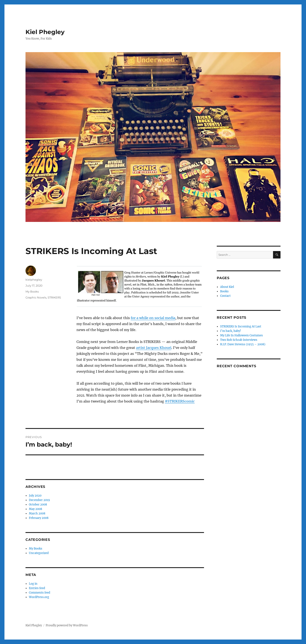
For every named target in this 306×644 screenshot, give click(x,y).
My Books (32, 291)
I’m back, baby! (231, 331)
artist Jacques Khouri (154, 348)
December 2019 (39, 500)
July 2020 (35, 496)
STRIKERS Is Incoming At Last (241, 326)
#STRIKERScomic (180, 401)
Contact (225, 296)
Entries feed (37, 588)
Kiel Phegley (45, 32)
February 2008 (39, 518)
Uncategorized (39, 553)
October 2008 (38, 505)
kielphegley (34, 280)
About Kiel (227, 287)
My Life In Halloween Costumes (242, 335)
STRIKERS (54, 297)
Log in (33, 584)
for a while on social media (153, 318)
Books (224, 291)
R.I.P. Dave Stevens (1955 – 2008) (243, 344)
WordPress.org (39, 597)
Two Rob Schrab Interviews (239, 340)
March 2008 (37, 513)
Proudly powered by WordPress (67, 625)
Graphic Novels (36, 297)
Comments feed (40, 593)
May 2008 (35, 509)
